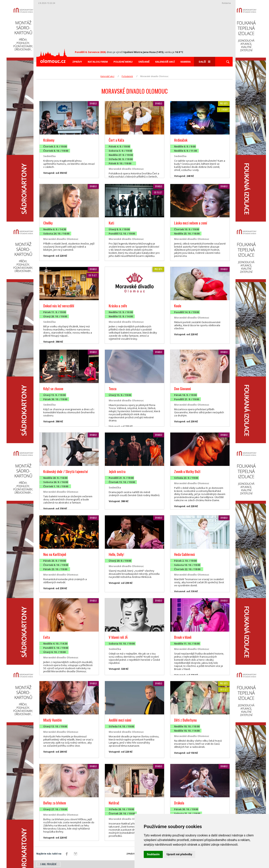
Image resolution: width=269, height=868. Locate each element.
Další (205, 62)
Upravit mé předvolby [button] (179, 854)
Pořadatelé (127, 76)
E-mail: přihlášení (48, 864)
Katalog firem (98, 62)
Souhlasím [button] (153, 854)
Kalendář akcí (165, 62)
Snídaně (144, 62)
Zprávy (77, 62)
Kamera (186, 62)
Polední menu (123, 62)
